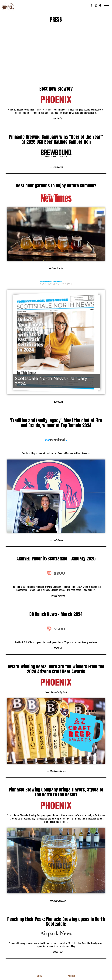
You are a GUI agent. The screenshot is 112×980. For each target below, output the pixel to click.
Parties (71, 976)
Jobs (39, 976)
